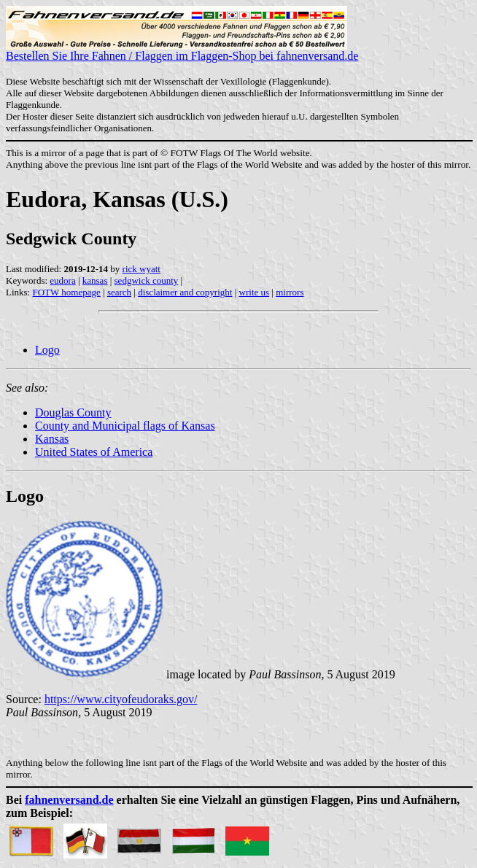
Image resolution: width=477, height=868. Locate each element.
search (119, 292)
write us (255, 292)
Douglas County (73, 412)
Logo (47, 350)
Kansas (52, 439)
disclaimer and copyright (185, 292)
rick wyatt (141, 269)
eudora (62, 280)
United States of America (94, 452)
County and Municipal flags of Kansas (125, 426)
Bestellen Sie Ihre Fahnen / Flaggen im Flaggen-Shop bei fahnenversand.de (182, 51)
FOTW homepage (66, 292)
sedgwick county (147, 280)
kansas (95, 280)
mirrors (290, 292)
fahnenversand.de (69, 800)
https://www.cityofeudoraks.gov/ (121, 699)
